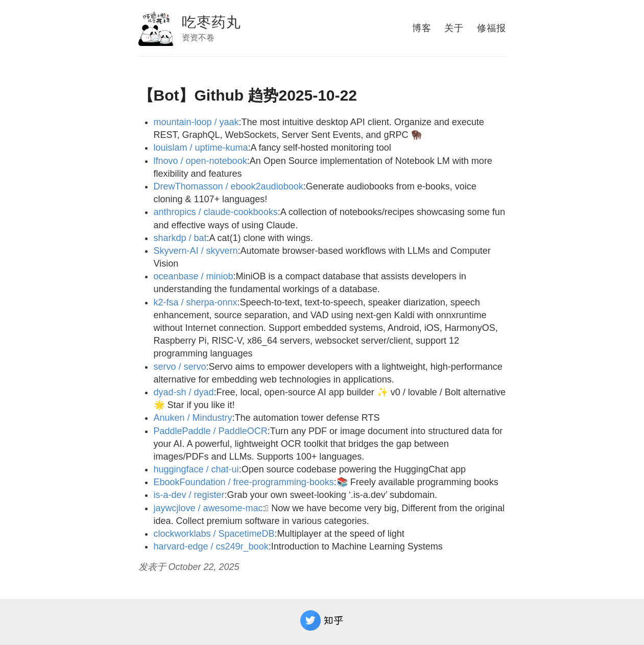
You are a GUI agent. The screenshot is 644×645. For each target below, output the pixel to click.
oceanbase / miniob (194, 276)
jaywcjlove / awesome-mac (208, 508)
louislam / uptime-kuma (201, 148)
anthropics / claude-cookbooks (216, 212)
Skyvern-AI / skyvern (196, 251)
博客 (422, 28)
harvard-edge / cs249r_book (211, 546)
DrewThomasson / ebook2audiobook (229, 186)
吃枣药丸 (211, 22)
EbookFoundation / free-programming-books (244, 482)
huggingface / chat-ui (196, 469)
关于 (454, 28)
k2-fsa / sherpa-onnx (196, 302)
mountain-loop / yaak (196, 122)
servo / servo (180, 367)
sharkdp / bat (180, 238)
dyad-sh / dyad (184, 392)
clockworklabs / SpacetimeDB (214, 534)
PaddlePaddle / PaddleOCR (211, 431)
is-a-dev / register (189, 495)
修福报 (492, 28)
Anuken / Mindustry (193, 418)
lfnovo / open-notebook (200, 161)
